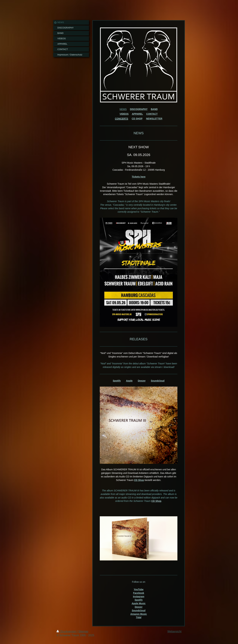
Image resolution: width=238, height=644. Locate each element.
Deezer (142, 381)
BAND (154, 109)
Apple (129, 381)
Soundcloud (158, 381)
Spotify (117, 381)
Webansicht (174, 631)
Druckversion (67, 631)
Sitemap (83, 631)
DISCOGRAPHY (139, 109)
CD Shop (139, 480)
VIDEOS (124, 114)
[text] (139, 207)
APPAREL (137, 114)
